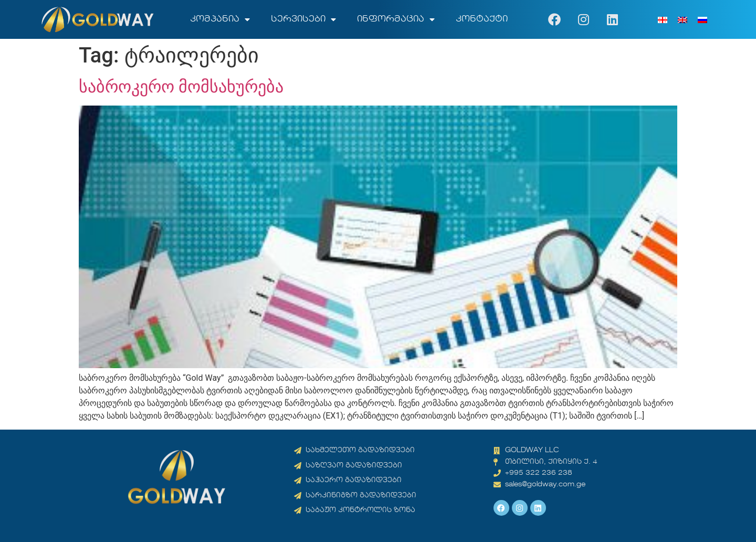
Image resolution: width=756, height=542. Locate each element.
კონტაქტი (482, 19)
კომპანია (220, 19)
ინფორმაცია (396, 19)
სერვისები (303, 19)
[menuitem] (663, 20)
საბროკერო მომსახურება (181, 87)
